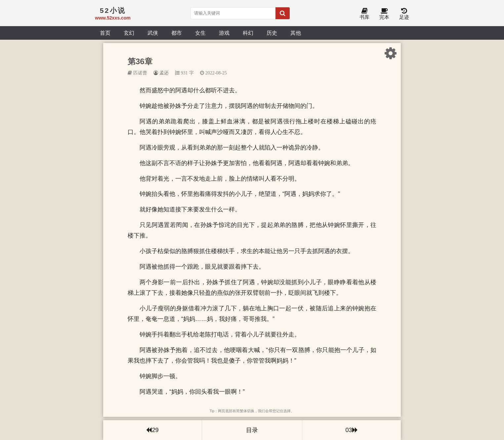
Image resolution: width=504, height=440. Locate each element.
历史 (272, 33)
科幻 (248, 33)
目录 (252, 430)
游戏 (224, 33)
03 (351, 430)
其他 (296, 33)
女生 (200, 33)
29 (152, 430)
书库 (364, 14)
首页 (105, 33)
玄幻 (129, 33)
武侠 (153, 33)
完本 (384, 14)
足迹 (404, 14)
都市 (177, 33)
